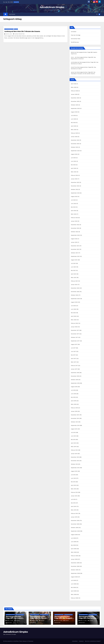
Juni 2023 (74, 204)
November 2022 (75, 228)
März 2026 (74, 87)
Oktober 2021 (74, 253)
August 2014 (74, 429)
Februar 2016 (74, 408)
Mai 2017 (73, 355)
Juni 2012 (73, 478)
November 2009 (75, 524)
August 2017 (74, 344)
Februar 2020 (74, 323)
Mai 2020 (73, 313)
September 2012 (75, 468)
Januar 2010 (74, 517)
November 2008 (75, 566)
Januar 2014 (74, 454)
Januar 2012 (74, 496)
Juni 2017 (73, 351)
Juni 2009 (74, 542)
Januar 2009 (74, 559)
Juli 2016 (73, 390)
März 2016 (74, 404)
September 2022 (75, 235)
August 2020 (74, 302)
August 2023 (74, 196)
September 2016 (75, 383)
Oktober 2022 (75, 232)
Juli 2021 (73, 263)
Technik (16, 29)
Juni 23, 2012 (9, 34)
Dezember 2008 (75, 563)
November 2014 (75, 418)
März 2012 (74, 489)
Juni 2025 (74, 119)
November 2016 (75, 376)
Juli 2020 (73, 306)
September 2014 (75, 425)
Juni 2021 (73, 267)
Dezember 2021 (75, 246)
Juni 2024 (74, 161)
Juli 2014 (73, 432)
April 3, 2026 (10, 621)
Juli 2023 (73, 200)
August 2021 (74, 260)
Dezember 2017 (75, 330)
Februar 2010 (74, 513)
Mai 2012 (73, 482)
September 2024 (75, 151)
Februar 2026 (74, 91)
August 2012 (74, 471)
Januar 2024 (74, 179)
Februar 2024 (74, 175)
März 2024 (74, 172)
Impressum (81, 641)
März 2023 (74, 214)
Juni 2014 (73, 436)
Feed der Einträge (76, 35)
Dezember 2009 (75, 520)
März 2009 (74, 552)
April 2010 (74, 506)
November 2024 (75, 144)
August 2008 (74, 577)
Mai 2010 (73, 503)
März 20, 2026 (59, 621)
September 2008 (75, 573)
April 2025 (74, 126)
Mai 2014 (73, 439)
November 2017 (75, 334)
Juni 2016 (73, 394)
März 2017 (74, 362)
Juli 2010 (73, 499)
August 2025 (74, 112)
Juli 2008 (73, 580)
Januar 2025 (74, 137)
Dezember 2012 (75, 457)
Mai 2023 (73, 207)
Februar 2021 (74, 281)
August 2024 (74, 154)
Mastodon (12, 14)
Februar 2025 (74, 133)
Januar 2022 (74, 242)
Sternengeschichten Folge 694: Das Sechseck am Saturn (88, 618)
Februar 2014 (74, 450)
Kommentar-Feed (76, 39)
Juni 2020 (74, 309)
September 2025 (75, 108)
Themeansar (31, 641)
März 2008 (74, 594)
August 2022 (74, 239)
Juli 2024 (73, 158)
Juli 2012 (73, 475)
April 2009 (74, 549)
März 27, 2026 (35, 621)
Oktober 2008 (75, 570)
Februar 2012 (74, 492)
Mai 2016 (73, 397)
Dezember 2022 (75, 225)
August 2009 (74, 535)
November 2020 (75, 292)
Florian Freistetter (19, 34)
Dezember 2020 (75, 288)
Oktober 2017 (74, 337)
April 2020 (74, 316)
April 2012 (74, 485)
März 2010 (74, 510)
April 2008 (74, 591)
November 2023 (75, 186)
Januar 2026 (74, 94)
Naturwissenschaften (9, 29)
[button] (97, 14)
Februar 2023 (74, 218)
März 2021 (74, 277)
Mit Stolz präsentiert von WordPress (11, 641)
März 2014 (74, 447)
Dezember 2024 (75, 140)
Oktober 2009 (75, 528)
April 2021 (74, 274)
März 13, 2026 (83, 621)
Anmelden (74, 32)
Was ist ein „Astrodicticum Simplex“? (93, 641)
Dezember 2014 (75, 415)
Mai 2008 (73, 587)
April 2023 (74, 211)
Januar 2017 (74, 369)
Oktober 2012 (74, 464)
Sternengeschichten (20, 615)
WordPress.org (75, 42)
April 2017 (74, 358)
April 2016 (74, 401)
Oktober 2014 (74, 422)
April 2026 (74, 84)
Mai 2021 (73, 270)
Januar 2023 (74, 221)
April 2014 (74, 443)
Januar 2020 (74, 327)
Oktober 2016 (74, 380)
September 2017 (75, 341)
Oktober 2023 (75, 189)
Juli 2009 (73, 538)
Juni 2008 (74, 584)
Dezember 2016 (75, 373)
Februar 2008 (75, 598)
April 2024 (74, 168)
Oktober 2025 (75, 105)
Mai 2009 (73, 545)
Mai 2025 (73, 123)
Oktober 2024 (75, 147)
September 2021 (75, 256)
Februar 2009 (75, 556)
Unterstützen (75, 641)
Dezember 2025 (75, 98)
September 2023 (75, 193)
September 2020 (75, 299)
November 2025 (75, 101)
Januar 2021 (74, 285)
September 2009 (75, 531)
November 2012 (75, 461)
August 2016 (74, 387)
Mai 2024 (73, 165)
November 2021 (75, 249)
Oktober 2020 (75, 295)
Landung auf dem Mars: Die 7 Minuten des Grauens (22, 31)
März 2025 (74, 130)
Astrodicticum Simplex (52, 7)
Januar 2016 (74, 411)
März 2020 (74, 320)
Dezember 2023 (75, 182)
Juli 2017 (73, 348)
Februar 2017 (74, 366)
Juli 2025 (73, 115)
